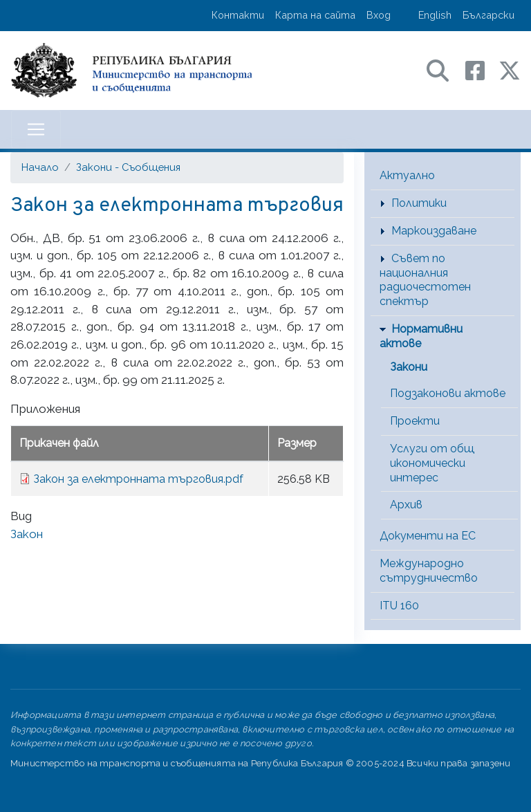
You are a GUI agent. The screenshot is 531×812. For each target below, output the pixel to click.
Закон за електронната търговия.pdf (138, 479)
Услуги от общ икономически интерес (432, 463)
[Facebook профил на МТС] (482, 70)
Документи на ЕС (428, 536)
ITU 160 (399, 606)
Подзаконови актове (448, 393)
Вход (379, 15)
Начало (40, 167)
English (435, 15)
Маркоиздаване (434, 231)
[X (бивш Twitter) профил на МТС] (510, 70)
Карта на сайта (315, 15)
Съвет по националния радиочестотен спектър (425, 280)
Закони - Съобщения (128, 167)
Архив (406, 505)
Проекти (415, 421)
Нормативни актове (421, 336)
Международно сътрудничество (429, 571)
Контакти (238, 15)
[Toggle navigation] (36, 129)
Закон (27, 534)
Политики (419, 203)
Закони (409, 367)
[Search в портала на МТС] (445, 70)
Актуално (407, 175)
